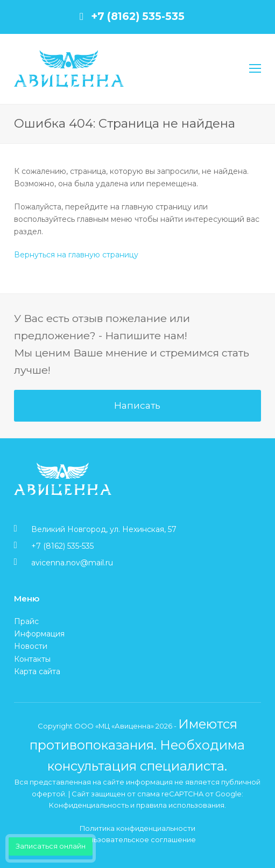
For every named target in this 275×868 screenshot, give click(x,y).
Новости (31, 646)
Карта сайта (37, 671)
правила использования (180, 805)
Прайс (26, 621)
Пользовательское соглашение (137, 839)
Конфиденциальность (89, 805)
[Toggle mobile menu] (255, 69)
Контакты (32, 659)
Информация (39, 634)
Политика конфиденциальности (137, 828)
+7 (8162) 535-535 (138, 16)
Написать (137, 405)
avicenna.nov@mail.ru (72, 563)
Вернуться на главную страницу (76, 255)
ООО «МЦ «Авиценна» (114, 726)
